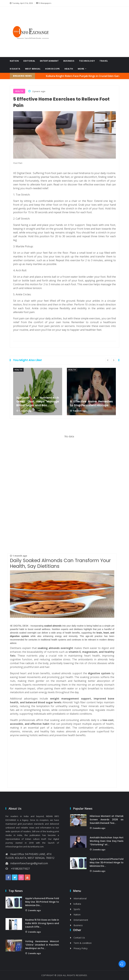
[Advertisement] (88, 32)
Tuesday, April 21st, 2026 (21, 3)
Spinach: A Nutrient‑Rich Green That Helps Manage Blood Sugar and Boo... (38, 401)
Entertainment (49, 61)
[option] (38, 392)
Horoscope (52, 69)
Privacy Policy (81, 948)
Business (69, 61)
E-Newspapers (44, 3)
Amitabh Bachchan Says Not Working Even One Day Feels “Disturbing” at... (107, 841)
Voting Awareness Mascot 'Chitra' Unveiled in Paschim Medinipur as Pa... (42, 945)
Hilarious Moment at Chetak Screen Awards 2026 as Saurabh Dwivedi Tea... (107, 820)
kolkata (15, 69)
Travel (104, 61)
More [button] (81, 69)
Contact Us (79, 938)
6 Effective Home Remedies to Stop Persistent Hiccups (91, 403)
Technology (87, 61)
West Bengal (33, 69)
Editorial (29, 61)
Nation (14, 61)
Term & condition (83, 943)
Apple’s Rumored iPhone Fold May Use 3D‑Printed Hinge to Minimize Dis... (107, 862)
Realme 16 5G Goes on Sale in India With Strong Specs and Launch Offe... (42, 923)
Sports (77, 909)
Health (69, 69)
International (80, 898)
